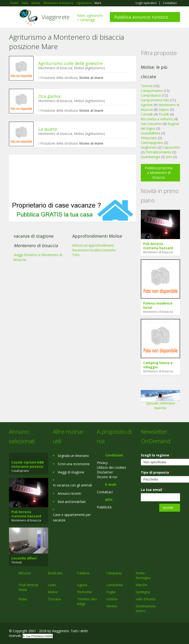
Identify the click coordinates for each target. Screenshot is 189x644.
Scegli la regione (156, 455)
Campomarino (152, 91)
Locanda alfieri (24, 558)
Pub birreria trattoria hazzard (158, 246)
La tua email (153, 490)
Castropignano (152, 143)
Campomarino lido (155, 100)
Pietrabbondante (159, 152)
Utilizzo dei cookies (112, 467)
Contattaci (170, 3)
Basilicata (55, 573)
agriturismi (95, 15)
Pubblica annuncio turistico (141, 17)
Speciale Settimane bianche (160, 401)
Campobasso (151, 95)
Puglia (111, 592)
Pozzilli (164, 114)
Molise (53, 592)
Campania (114, 573)
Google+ (155, 632)
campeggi (87, 20)
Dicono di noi (107, 477)
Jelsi (169, 157)
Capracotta (171, 147)
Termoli (147, 86)
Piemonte (84, 592)
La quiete (48, 129)
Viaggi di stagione (71, 472)
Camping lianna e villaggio (158, 365)
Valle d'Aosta (145, 599)
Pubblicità (104, 507)
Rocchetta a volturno (157, 119)
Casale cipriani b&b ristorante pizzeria (28, 464)
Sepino (164, 109)
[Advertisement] (73, 177)
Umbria (112, 599)
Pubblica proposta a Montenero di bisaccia (159, 173)
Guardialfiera (150, 133)
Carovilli (147, 114)
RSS (177, 632)
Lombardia (115, 585)
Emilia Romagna (143, 575)
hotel (81, 15)
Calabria (83, 573)
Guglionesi (149, 147)
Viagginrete (56, 17)
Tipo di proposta (156, 472)
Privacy (102, 463)
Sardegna (143, 592)
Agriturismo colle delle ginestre (70, 63)
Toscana (54, 599)
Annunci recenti (69, 493)
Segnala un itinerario (73, 456)
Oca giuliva (49, 96)
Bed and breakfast (72, 502)
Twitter (166, 632)
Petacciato (149, 138)
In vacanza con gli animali (72, 485)
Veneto (112, 606)
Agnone (147, 105)
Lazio (52, 585)
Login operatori (146, 3)
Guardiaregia (150, 157)
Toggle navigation (13, 18)
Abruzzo (25, 573)
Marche (141, 585)
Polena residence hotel (158, 305)
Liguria (82, 585)
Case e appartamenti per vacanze (72, 517)
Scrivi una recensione (74, 464)
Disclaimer (105, 472)
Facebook (144, 632)
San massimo (151, 124)
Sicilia (23, 599)
